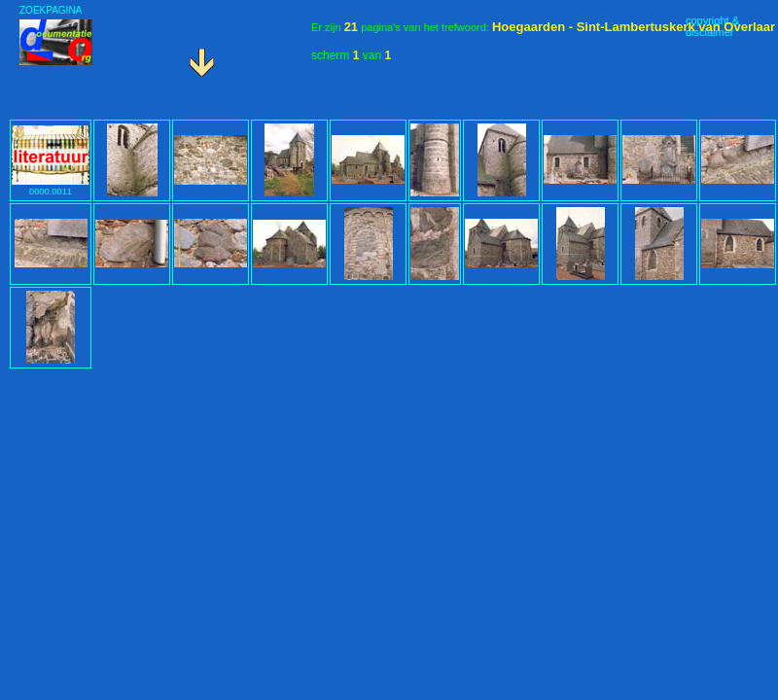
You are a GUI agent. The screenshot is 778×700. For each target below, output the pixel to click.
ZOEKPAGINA (51, 10)
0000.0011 (51, 187)
